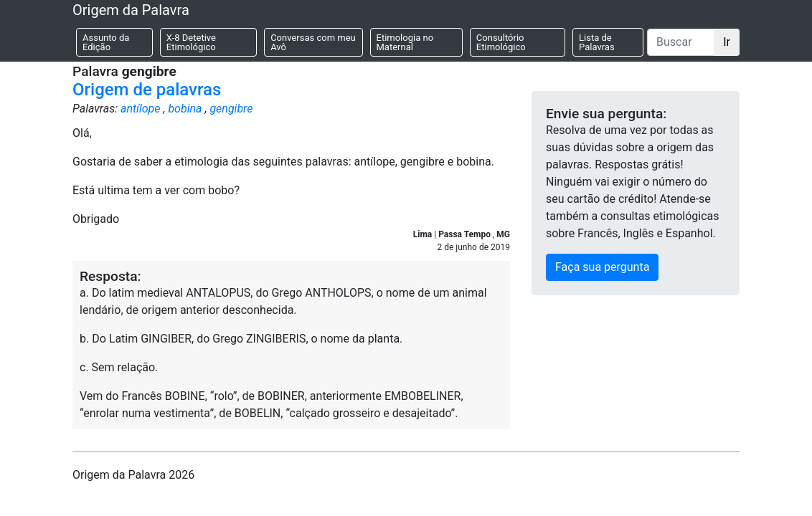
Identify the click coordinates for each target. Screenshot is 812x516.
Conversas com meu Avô (313, 42)
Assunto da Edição (106, 42)
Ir (727, 42)
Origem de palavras (147, 90)
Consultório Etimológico (501, 42)
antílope (141, 109)
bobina (185, 109)
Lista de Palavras (597, 42)
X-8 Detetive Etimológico (191, 42)
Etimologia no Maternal (405, 42)
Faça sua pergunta (602, 267)
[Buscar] (681, 42)
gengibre (231, 109)
